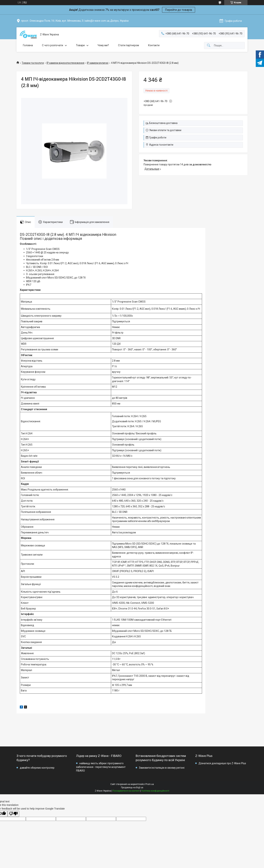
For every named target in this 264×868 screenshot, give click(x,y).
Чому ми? (103, 45)
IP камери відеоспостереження (65, 63)
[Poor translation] (13, 814)
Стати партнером (129, 45)
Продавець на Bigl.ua (132, 788)
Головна (28, 45)
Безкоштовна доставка (163, 123)
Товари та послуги (33, 63)
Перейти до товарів (179, 10)
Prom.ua (150, 784)
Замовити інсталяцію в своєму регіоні (162, 768)
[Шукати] (209, 46)
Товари (80, 45)
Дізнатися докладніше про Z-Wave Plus (222, 763)
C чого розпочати (53, 45)
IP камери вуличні (98, 63)
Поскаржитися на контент (126, 791)
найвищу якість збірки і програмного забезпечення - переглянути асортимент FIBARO (101, 767)
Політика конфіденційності (155, 791)
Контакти (154, 45)
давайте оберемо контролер (37, 768)
